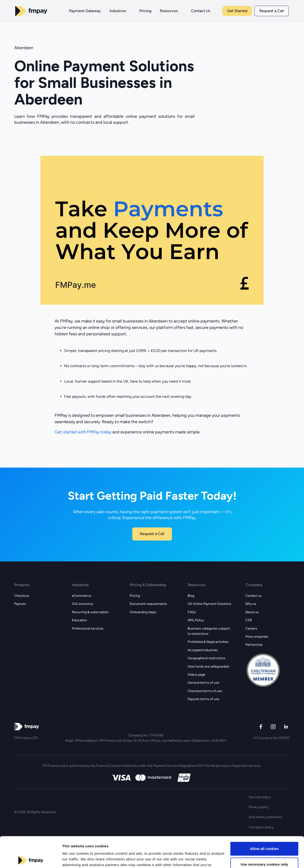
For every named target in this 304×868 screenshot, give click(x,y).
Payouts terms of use (203, 699)
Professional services (88, 628)
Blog (191, 596)
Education (79, 620)
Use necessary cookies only (264, 833)
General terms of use (203, 683)
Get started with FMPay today (83, 432)
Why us (251, 604)
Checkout (22, 596)
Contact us (254, 596)
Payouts (20, 604)
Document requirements (148, 604)
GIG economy (83, 604)
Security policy (260, 797)
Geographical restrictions (207, 658)
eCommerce (82, 596)
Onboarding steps (143, 612)
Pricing (135, 596)
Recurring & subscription (90, 612)
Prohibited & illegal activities (208, 642)
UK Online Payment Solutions (209, 604)
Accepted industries (203, 650)
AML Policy (196, 620)
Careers (251, 628)
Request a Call (272, 11)
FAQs (192, 612)
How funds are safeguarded (208, 666)
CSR (249, 620)
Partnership (254, 645)
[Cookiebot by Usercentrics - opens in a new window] (31, 859)
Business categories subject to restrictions (209, 631)
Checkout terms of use (205, 691)
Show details (73, 859)
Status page (197, 675)
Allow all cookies (264, 818)
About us (252, 612)
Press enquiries (257, 637)
